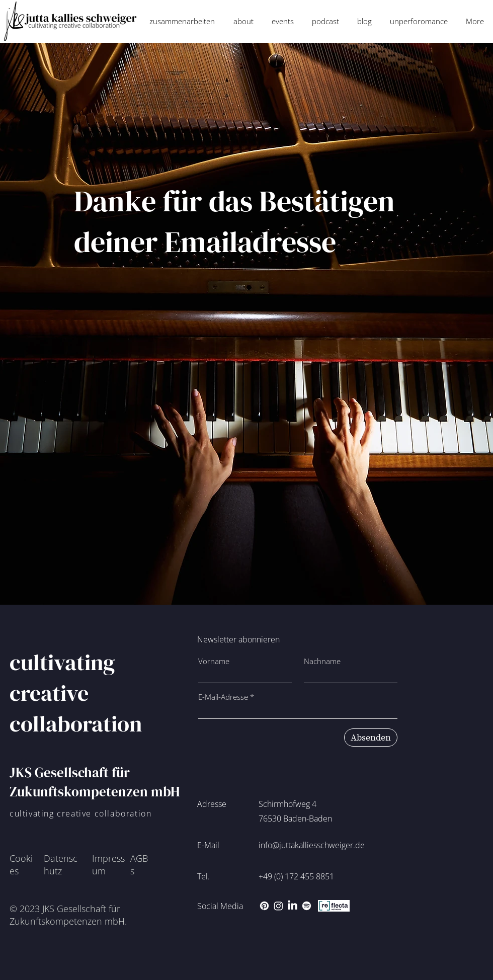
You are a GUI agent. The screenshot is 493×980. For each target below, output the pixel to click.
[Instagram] (278, 906)
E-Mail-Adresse (223, 697)
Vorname (214, 661)
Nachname (322, 661)
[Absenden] (371, 738)
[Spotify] (307, 906)
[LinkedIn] (293, 906)
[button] (182, 21)
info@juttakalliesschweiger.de (312, 845)
